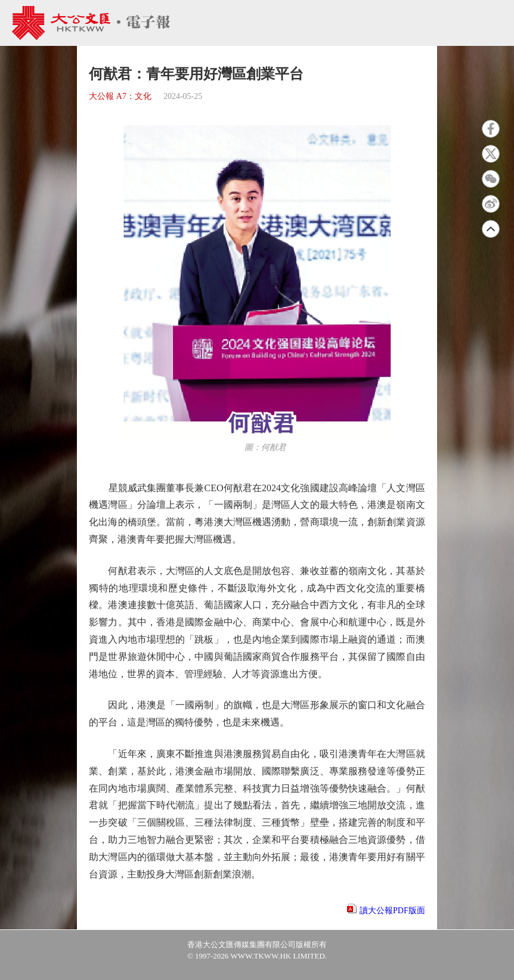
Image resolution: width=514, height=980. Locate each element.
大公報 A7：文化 (120, 96)
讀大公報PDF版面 (392, 911)
